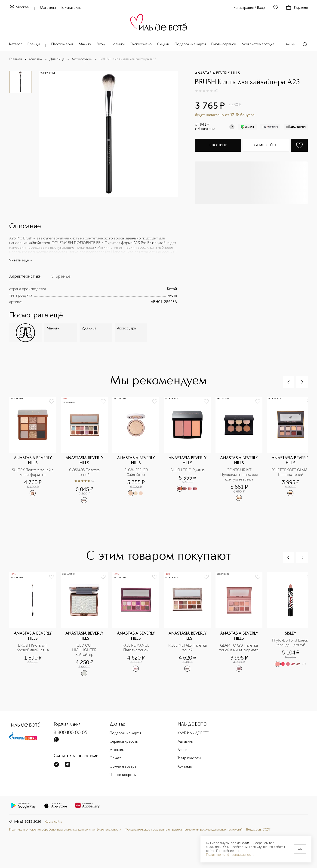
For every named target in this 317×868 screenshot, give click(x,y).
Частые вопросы (123, 775)
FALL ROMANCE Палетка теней (136, 648)
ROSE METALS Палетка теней (188, 648)
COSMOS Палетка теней (85, 472)
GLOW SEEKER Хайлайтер (136, 472)
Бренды (34, 44)
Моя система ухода (258, 44)
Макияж (85, 44)
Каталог (16, 44)
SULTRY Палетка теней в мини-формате (33, 472)
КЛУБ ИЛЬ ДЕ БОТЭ (194, 733)
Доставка (118, 750)
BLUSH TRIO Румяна (188, 470)
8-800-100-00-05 (71, 733)
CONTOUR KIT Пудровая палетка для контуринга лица (240, 475)
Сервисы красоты (124, 742)
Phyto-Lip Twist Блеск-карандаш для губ (291, 643)
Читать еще (21, 260)
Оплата (115, 758)
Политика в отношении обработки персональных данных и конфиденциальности (65, 830)
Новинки (118, 44)
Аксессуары (82, 59)
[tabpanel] (93, 295)
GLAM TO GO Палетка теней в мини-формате (239, 648)
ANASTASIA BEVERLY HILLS (217, 73)
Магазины (48, 8)
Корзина (297, 8)
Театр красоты (189, 758)
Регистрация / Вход (250, 8)
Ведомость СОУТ (258, 830)
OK (300, 849)
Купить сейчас (266, 145)
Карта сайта (54, 822)
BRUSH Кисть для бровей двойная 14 (33, 648)
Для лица (57, 59)
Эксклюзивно (141, 44)
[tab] (25, 278)
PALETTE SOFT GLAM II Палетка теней (291, 472)
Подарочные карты (190, 44)
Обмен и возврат (124, 767)
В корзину (218, 145)
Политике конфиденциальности (230, 855)
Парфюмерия (62, 44)
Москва (19, 8)
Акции (290, 44)
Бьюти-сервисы (224, 44)
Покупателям (71, 8)
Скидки (163, 44)
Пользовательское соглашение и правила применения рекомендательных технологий (184, 830)
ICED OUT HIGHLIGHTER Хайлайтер (85, 650)
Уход (101, 44)
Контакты (185, 767)
